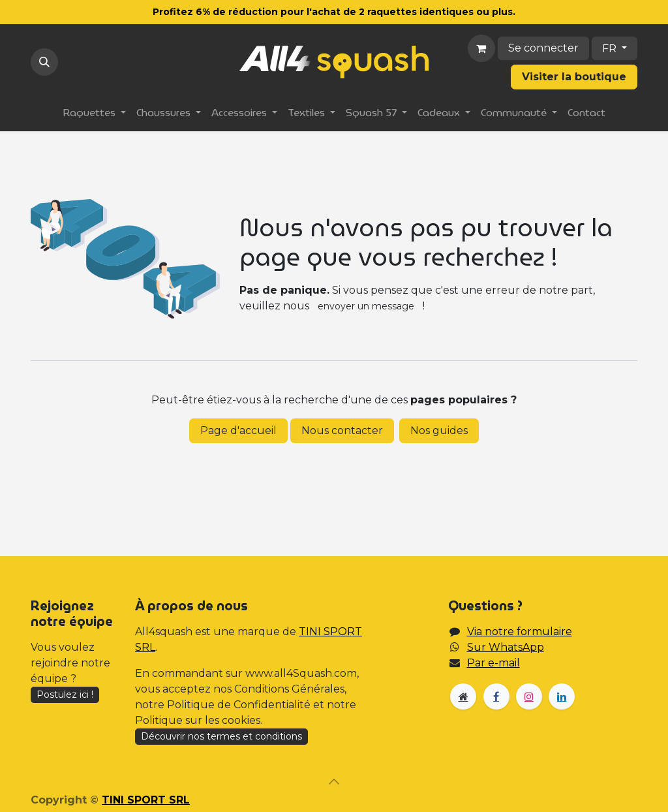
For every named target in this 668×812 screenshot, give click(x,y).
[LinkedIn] (562, 696)
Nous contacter (342, 430)
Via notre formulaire (520, 632)
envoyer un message (366, 306)
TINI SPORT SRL (146, 800)
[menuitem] (94, 113)
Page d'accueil (238, 430)
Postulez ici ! (65, 695)
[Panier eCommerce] (481, 48)
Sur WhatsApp (506, 647)
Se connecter (543, 48)
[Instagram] (529, 696)
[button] (44, 62)
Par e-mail (493, 663)
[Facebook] (496, 696)
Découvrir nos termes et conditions (221, 736)
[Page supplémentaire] (463, 696)
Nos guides (439, 430)
